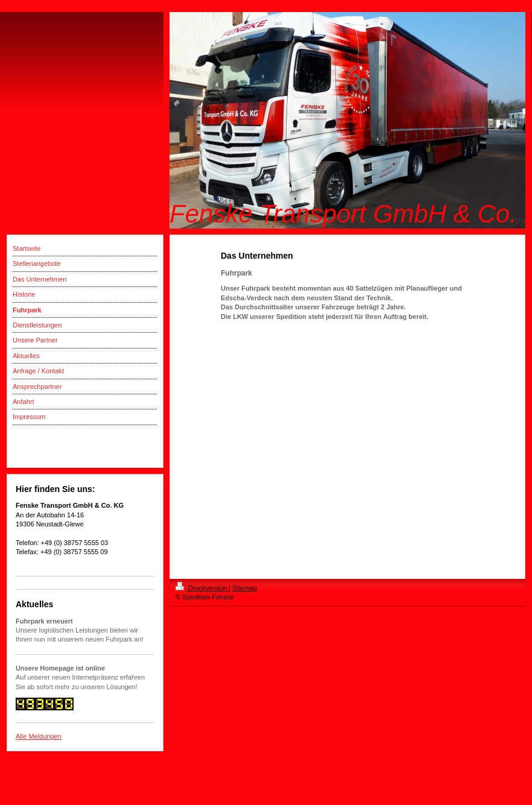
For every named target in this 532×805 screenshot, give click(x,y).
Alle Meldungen (39, 736)
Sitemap (244, 588)
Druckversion (202, 588)
